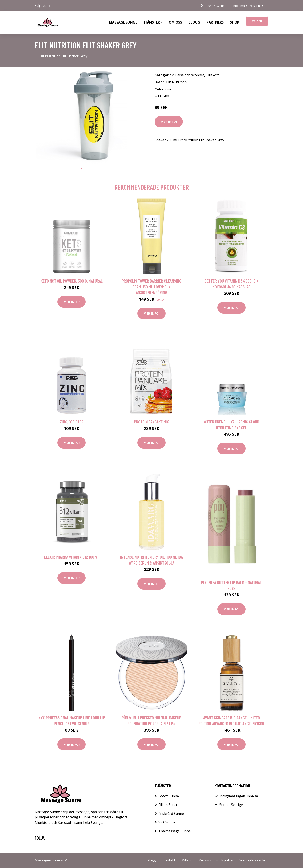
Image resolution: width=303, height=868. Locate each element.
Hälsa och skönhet (189, 75)
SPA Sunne (167, 822)
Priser (257, 21)
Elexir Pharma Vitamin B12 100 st (72, 557)
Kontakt (169, 860)
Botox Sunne (169, 796)
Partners (215, 22)
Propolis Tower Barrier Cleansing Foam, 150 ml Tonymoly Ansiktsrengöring (151, 287)
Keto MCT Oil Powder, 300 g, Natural (72, 281)
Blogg (194, 22)
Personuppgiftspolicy (216, 860)
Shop (235, 22)
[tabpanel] (82, 118)
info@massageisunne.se (248, 6)
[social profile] (50, 6)
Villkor (187, 860)
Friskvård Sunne (171, 814)
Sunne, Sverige (214, 6)
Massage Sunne (123, 22)
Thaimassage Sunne (175, 831)
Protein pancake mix (151, 422)
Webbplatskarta (252, 860)
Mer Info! (169, 122)
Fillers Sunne (169, 805)
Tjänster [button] (152, 22)
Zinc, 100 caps (72, 422)
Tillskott (212, 75)
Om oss (175, 22)
